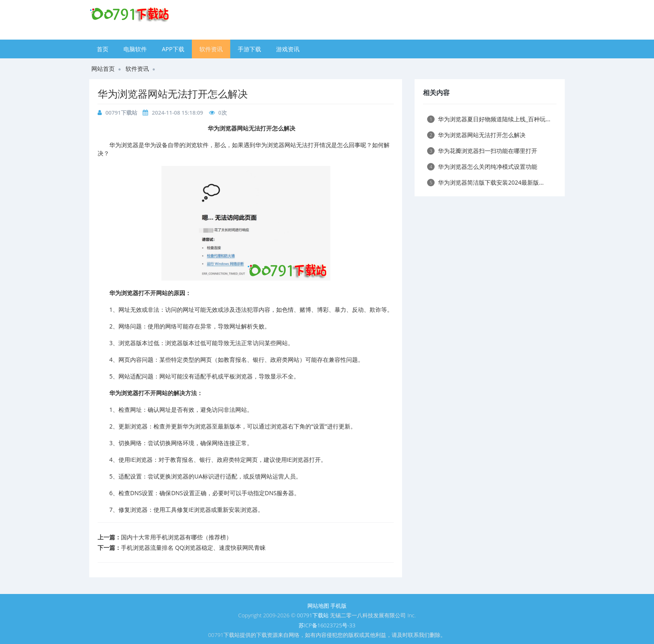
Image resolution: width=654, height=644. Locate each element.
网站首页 (103, 69)
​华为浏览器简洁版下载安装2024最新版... (485, 182)
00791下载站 (121, 113)
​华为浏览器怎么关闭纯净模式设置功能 (482, 167)
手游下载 (249, 49)
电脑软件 (135, 49)
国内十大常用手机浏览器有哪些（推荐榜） (176, 537)
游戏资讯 (288, 49)
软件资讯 (211, 49)
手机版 (338, 606)
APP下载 (173, 49)
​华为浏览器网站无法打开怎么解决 (173, 94)
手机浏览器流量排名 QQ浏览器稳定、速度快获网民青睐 (193, 548)
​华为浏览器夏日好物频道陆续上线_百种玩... (489, 119)
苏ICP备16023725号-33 (327, 625)
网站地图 (318, 606)
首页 (103, 49)
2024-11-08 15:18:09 (177, 113)
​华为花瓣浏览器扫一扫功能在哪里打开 (482, 151)
